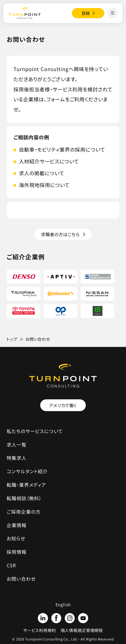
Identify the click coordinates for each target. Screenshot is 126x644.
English (63, 604)
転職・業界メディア (26, 485)
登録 (86, 13)
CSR (11, 565)
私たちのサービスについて (35, 431)
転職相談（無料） (24, 498)
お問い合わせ (21, 579)
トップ (12, 339)
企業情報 (17, 525)
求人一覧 (17, 445)
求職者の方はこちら (60, 234)
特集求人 (17, 458)
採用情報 (17, 552)
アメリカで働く (63, 405)
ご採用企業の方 (24, 512)
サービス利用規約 (40, 630)
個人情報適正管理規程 (82, 630)
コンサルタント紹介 (27, 471)
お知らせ (16, 538)
